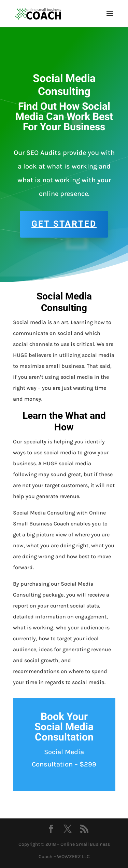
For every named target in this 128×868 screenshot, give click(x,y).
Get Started (64, 224)
